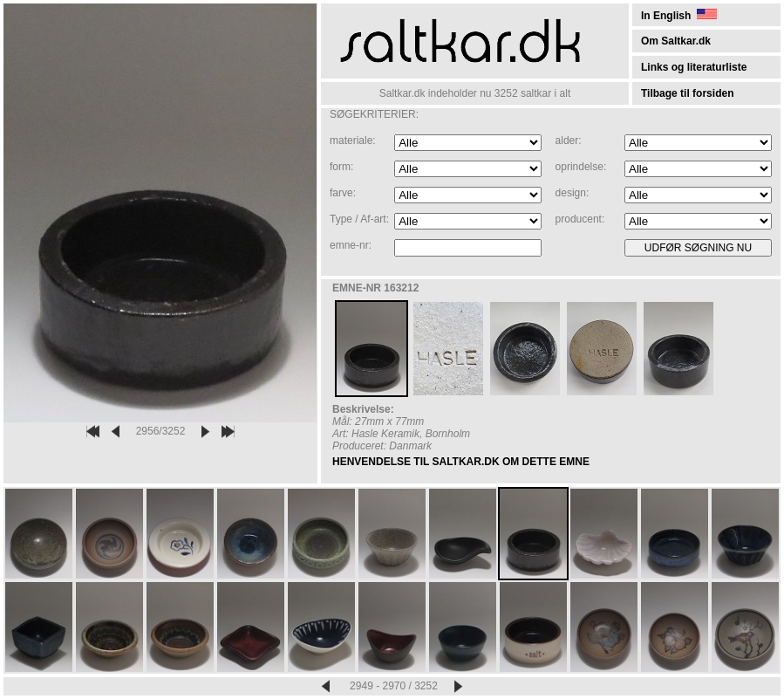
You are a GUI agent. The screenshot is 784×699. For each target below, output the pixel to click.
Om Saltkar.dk (676, 41)
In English (679, 16)
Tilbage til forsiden (687, 93)
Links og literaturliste (694, 67)
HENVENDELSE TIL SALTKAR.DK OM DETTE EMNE (461, 462)
